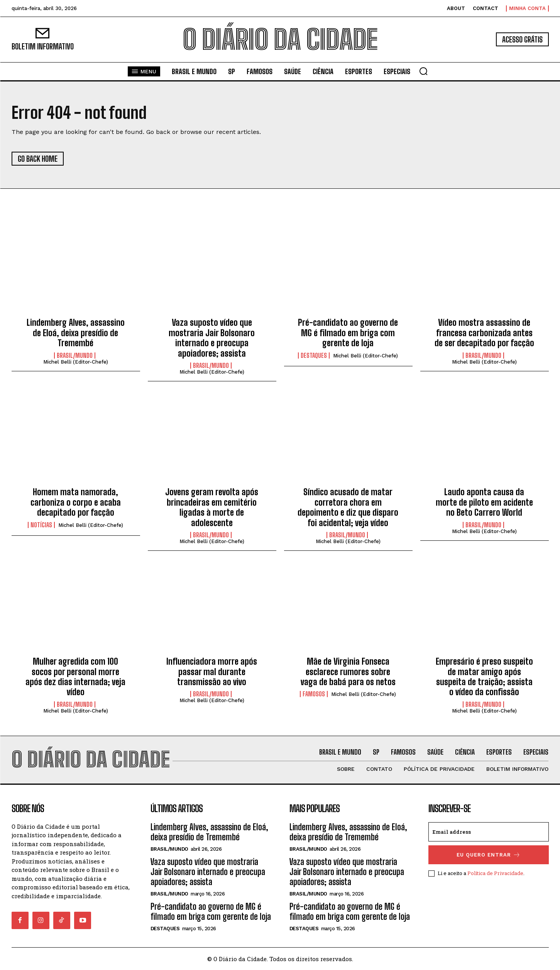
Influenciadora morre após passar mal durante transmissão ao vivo (212, 672)
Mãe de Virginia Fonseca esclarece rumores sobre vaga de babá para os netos (348, 672)
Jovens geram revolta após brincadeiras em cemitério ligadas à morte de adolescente (212, 507)
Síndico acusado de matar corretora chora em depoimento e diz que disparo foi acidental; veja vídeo (348, 507)
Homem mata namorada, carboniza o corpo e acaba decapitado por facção (76, 502)
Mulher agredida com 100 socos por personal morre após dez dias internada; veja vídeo (75, 677)
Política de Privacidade (495, 873)
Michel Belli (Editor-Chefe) (76, 362)
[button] (423, 71)
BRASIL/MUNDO (75, 355)
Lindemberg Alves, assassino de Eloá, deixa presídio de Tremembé (76, 333)
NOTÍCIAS (41, 525)
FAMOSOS (314, 694)
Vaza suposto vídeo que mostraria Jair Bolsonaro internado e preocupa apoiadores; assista (212, 338)
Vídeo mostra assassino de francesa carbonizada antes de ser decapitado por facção (484, 333)
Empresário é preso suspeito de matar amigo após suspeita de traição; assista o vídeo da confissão (484, 677)
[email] (489, 832)
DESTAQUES (314, 355)
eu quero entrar (489, 855)
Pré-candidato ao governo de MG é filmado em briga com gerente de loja (348, 333)
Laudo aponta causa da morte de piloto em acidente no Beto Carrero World (484, 502)
